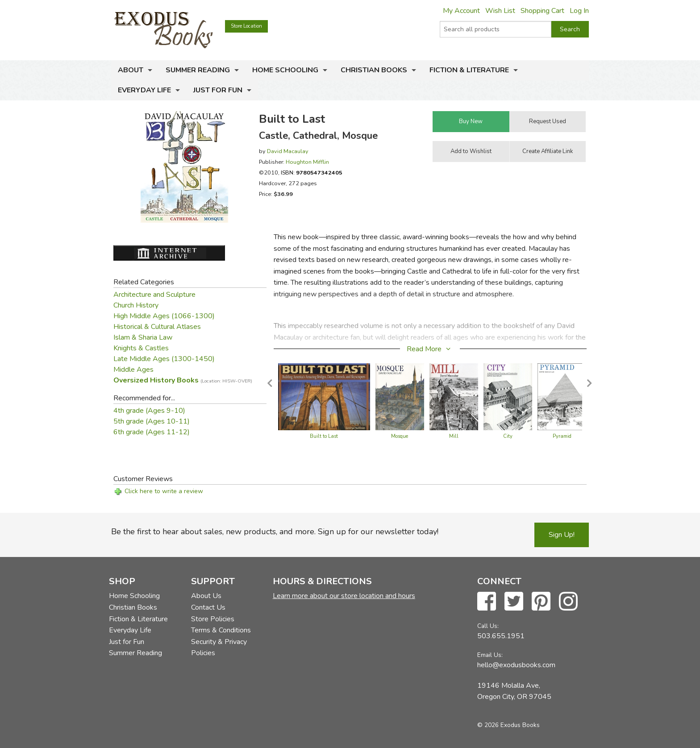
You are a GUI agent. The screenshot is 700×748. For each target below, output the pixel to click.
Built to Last (324, 436)
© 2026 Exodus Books (508, 725)
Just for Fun (218, 90)
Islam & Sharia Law (143, 337)
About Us (206, 596)
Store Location (246, 26)
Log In (579, 11)
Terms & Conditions (221, 630)
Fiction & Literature (469, 70)
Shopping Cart (542, 11)
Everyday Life (144, 90)
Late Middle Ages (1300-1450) (164, 359)
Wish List (500, 11)
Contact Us (208, 607)
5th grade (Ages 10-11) (152, 421)
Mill (454, 436)
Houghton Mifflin (307, 162)
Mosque (400, 436)
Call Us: (488, 626)
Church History (136, 305)
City (508, 436)
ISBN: (312, 172)
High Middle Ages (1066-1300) (164, 316)
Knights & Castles (141, 348)
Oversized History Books (183, 380)
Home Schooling (285, 70)
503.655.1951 (501, 636)
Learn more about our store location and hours (344, 596)
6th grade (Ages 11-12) (152, 432)
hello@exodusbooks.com (516, 665)
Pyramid (562, 436)
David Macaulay (288, 151)
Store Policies (213, 619)
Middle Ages (133, 370)
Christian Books (374, 70)
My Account (461, 11)
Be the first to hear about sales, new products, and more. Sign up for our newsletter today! (275, 532)
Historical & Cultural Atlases (157, 327)
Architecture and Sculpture (154, 295)
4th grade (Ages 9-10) (149, 411)
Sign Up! (562, 535)
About (131, 70)
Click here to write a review (164, 491)
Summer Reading (198, 70)
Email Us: (490, 655)
